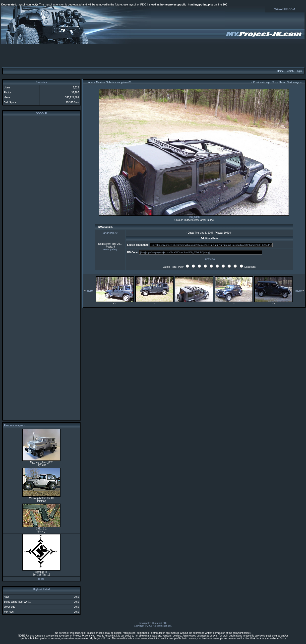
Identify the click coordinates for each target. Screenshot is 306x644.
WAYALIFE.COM (285, 9)
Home (280, 71)
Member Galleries (106, 82)
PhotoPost (157, 623)
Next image (293, 82)
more (41, 579)
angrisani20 (125, 82)
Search (290, 71)
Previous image (262, 82)
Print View (209, 259)
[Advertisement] (153, 56)
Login (299, 71)
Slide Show (279, 82)
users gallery (110, 249)
